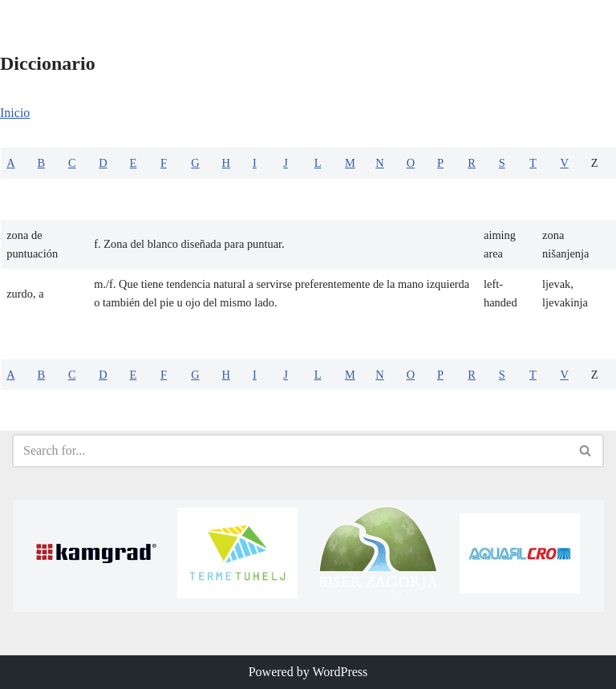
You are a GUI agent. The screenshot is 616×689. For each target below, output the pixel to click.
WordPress (340, 672)
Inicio (15, 113)
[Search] (290, 451)
